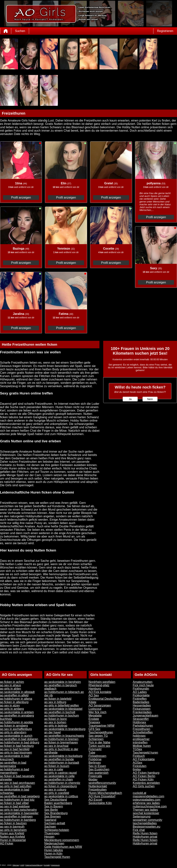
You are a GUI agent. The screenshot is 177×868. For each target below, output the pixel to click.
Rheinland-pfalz (99, 685)
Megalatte (95, 716)
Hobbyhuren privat (145, 837)
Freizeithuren (142, 729)
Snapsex (94, 722)
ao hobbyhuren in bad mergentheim (15, 771)
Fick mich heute (143, 685)
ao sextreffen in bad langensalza (13, 764)
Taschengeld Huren (57, 857)
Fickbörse (95, 759)
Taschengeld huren (145, 753)
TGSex (137, 749)
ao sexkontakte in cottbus (61, 796)
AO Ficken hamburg (146, 773)
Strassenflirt (141, 719)
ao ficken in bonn (56, 719)
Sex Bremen (52, 816)
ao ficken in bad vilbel (14, 803)
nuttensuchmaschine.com (150, 806)
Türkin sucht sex (99, 746)
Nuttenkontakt (98, 786)
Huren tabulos (54, 850)
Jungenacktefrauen (146, 716)
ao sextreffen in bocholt (60, 712)
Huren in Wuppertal (13, 840)
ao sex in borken (55, 722)
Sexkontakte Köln (100, 803)
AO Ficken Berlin (144, 776)
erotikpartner (141, 739)
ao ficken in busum (57, 766)
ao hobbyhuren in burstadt (62, 763)
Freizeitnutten (98, 790)
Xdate (93, 702)
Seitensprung (142, 816)
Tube (92, 753)
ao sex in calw (54, 769)
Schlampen (96, 739)
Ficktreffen (140, 699)
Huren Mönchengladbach (105, 793)
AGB (22, 865)
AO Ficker (7, 843)
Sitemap (16, 865)
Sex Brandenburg (56, 813)
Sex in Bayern (54, 806)
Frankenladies (142, 712)
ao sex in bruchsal (56, 746)
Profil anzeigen (21, 198)
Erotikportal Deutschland (105, 699)
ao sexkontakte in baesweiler (19, 813)
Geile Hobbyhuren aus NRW (63, 847)
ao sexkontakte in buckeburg (63, 756)
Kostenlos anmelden (146, 783)
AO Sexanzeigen (100, 705)
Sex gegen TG (98, 736)
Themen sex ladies (145, 810)
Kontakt (47, 865)
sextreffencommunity (102, 783)
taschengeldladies (145, 823)
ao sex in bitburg (55, 702)
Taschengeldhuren (101, 732)
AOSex (138, 763)
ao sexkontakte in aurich (16, 736)
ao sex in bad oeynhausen (18, 783)
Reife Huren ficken (145, 833)
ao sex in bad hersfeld (15, 749)
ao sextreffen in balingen (16, 816)
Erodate (94, 719)
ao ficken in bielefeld (58, 699)
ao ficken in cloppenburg (60, 786)
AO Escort (95, 800)
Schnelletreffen (143, 732)
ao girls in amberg (12, 709)
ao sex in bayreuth (12, 827)
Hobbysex (139, 722)
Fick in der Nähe (100, 742)
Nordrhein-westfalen (102, 682)
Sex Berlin (51, 810)
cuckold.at (140, 793)
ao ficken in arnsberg (14, 726)
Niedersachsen (54, 843)
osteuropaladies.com (147, 800)
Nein (150, 399)
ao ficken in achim (12, 682)
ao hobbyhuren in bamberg (18, 820)
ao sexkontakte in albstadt (17, 692)
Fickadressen (97, 756)
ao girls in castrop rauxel (60, 773)
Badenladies (141, 702)
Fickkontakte (141, 695)
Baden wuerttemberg (58, 803)
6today (93, 779)
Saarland (50, 820)
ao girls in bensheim (13, 830)
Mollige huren (142, 746)
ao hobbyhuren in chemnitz (62, 783)
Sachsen (50, 827)
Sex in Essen (97, 766)
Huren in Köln (53, 854)
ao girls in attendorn (13, 732)
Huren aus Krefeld (12, 833)
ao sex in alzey (10, 705)
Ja (130, 399)
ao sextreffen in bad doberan (19, 739)
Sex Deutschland (56, 800)
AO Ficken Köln (143, 779)
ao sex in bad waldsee (15, 806)
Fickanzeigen (142, 709)
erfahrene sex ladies (146, 803)
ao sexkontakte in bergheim (63, 682)
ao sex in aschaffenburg (16, 729)
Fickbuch (139, 756)
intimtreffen (140, 742)
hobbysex (139, 736)
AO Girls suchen (144, 786)
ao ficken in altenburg (14, 702)
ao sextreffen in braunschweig (64, 736)
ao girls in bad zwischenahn (18, 810)
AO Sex (94, 695)
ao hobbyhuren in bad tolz (17, 800)
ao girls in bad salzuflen (16, 786)
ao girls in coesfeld (57, 793)
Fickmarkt (95, 749)
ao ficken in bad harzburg (17, 746)
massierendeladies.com (149, 796)
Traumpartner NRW (102, 726)
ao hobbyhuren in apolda (16, 722)
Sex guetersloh (99, 773)
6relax (137, 769)
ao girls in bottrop (56, 726)
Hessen (49, 837)
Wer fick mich (98, 712)
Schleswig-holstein (57, 830)
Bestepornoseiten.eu (147, 827)
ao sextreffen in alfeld (14, 695)
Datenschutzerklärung (34, 865)
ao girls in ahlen (10, 689)
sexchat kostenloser (146, 813)
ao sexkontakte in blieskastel (63, 709)
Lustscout (95, 709)
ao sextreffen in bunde (59, 759)
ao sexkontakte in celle (59, 776)
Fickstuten (140, 766)
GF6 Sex (94, 729)
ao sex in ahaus (10, 685)
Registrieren (165, 31)
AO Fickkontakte (144, 759)
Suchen (20, 31)
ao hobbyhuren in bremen (61, 739)
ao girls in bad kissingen (16, 753)
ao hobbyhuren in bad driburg (20, 742)
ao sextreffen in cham (59, 779)
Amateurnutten (143, 682)
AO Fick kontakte (100, 692)
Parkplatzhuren (143, 726)
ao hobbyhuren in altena (16, 699)
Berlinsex (95, 763)
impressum (55, 865)
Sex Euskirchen (99, 769)
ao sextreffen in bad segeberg (20, 796)
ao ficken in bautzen (13, 823)
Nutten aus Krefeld (12, 837)
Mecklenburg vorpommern (62, 840)
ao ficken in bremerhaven (61, 742)
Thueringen (52, 833)
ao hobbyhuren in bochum (62, 716)
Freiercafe (95, 776)
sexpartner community (147, 820)
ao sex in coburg (55, 790)
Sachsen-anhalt (55, 823)
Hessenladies (142, 705)
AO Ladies (140, 692)
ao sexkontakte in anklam (17, 712)
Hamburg (95, 689)
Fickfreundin (141, 689)
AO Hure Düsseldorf (102, 796)
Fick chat (139, 830)
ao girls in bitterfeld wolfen (62, 705)
